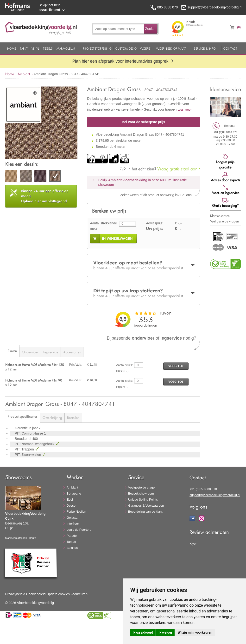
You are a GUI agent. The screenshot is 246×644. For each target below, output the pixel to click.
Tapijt (24, 48)
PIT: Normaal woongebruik (35, 444)
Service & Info (205, 48)
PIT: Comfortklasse (29, 433)
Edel (70, 500)
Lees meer (185, 109)
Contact (230, 48)
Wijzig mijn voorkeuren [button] (195, 632)
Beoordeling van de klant (145, 512)
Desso (71, 506)
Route (32, 538)
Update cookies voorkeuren (67, 594)
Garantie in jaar (27, 428)
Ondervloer (30, 352)
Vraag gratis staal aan (159, 169)
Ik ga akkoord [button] (143, 632)
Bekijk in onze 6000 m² (143, 182)
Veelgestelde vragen (142, 487)
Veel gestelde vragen (224, 221)
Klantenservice (220, 216)
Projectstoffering (97, 48)
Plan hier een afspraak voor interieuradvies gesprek (123, 61)
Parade (72, 536)
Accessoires (72, 352)
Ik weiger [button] (165, 632)
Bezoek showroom (141, 493)
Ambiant (24, 74)
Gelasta (72, 518)
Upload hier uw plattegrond (45, 196)
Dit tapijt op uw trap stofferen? (144, 293)
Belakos (72, 548)
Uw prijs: (155, 229)
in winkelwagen (117, 239)
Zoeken (151, 29)
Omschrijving (52, 418)
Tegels (48, 48)
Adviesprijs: (155, 223)
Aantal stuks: (124, 365)
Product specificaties (23, 416)
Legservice (51, 352)
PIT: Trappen (25, 449)
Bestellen (73, 418)
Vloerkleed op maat (171, 48)
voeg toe (176, 366)
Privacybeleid (15, 594)
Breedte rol (24, 439)
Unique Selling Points (143, 500)
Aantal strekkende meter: (103, 226)
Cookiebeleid (36, 594)
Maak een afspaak (16, 538)
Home (12, 48)
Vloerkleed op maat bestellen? (144, 265)
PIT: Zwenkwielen (28, 455)
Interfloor (73, 524)
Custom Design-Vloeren (134, 48)
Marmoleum (66, 48)
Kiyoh (193, 544)
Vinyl (35, 48)
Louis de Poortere (79, 530)
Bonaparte (74, 493)
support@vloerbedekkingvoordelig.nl (215, 495)
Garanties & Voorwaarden (146, 506)
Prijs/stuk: (76, 365)
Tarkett (71, 542)
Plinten (12, 351)
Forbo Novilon (76, 512)
